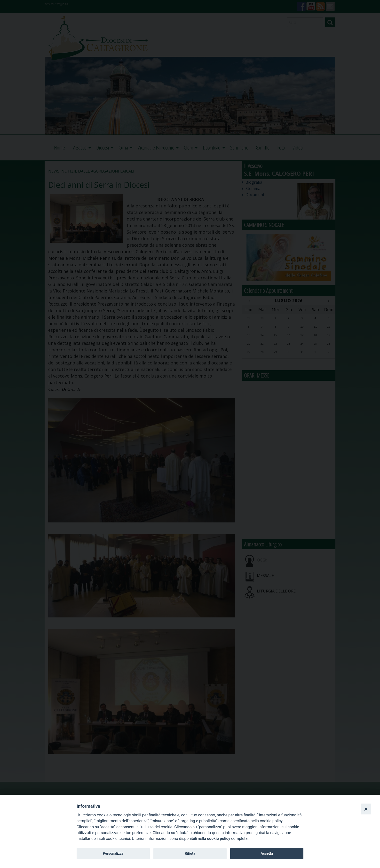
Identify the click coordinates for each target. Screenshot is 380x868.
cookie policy (219, 839)
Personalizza (113, 853)
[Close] (366, 809)
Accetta (267, 853)
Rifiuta (190, 853)
